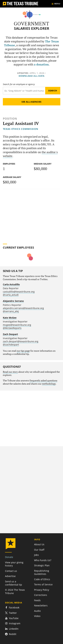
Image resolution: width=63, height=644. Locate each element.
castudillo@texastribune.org (19, 292)
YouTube (12, 618)
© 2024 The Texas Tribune (15, 591)
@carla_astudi (11, 295)
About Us (39, 544)
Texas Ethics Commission (20, 129)
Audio (37, 611)
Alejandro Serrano (13, 301)
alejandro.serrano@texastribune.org (23, 308)
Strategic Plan (42, 565)
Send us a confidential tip (14, 583)
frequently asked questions (43, 381)
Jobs (36, 555)
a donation (41, 64)
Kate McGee (10, 318)
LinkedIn (12, 629)
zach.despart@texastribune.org (21, 341)
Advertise (10, 576)
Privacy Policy (42, 590)
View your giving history (14, 564)
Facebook (12, 607)
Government (32, 24)
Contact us (11, 571)
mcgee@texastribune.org (17, 325)
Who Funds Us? (43, 560)
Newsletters (41, 605)
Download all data (32, 76)
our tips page (23, 351)
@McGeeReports (12, 328)
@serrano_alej (11, 311)
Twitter (11, 613)
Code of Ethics (42, 579)
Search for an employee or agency (19, 84)
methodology (49, 384)
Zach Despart (10, 334)
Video (37, 616)
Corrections (41, 595)
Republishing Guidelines (42, 572)
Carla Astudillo (11, 284)
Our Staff (39, 550)
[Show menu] (56, 4)
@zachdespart (11, 345)
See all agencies (31, 102)
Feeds (37, 600)
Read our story (10, 372)
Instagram (13, 623)
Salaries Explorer (32, 28)
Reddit (11, 634)
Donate (9, 557)
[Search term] (24, 91)
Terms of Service (43, 584)
